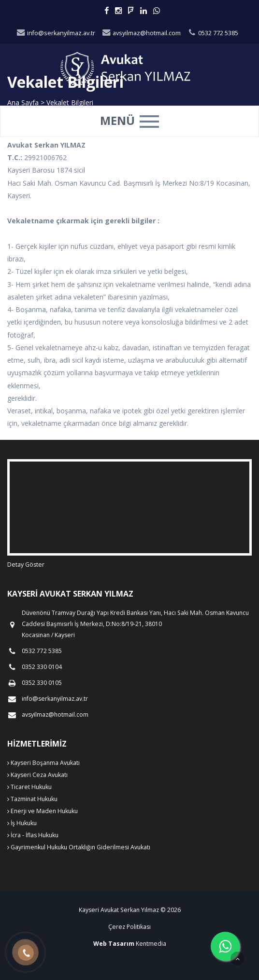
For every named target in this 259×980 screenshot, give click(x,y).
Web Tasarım (114, 944)
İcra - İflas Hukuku (33, 835)
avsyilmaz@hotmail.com (141, 33)
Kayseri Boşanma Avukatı (43, 763)
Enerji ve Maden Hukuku (43, 811)
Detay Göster (26, 565)
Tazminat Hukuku (32, 799)
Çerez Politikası (129, 927)
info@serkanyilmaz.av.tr (56, 33)
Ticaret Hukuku (29, 787)
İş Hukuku (22, 823)
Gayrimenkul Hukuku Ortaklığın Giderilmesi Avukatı (79, 847)
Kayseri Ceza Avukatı (37, 775)
